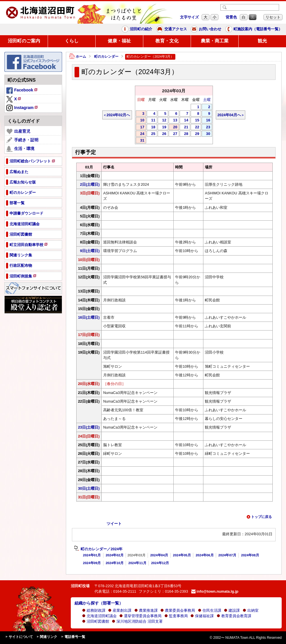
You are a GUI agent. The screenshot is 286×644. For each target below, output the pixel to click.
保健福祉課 (202, 616)
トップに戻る (259, 517)
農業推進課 (146, 610)
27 (173, 134)
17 (140, 127)
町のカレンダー (106, 57)
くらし (72, 41)
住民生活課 (210, 610)
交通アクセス (172, 29)
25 (151, 134)
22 (195, 127)
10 (140, 121)
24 (140, 134)
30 (206, 134)
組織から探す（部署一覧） (99, 603)
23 (206, 127)
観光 (262, 41)
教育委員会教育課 (234, 616)
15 (195, 121)
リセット (273, 17)
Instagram (22, 108)
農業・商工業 (215, 41)
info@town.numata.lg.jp (215, 591)
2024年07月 (227, 555)
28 (184, 134)
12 (162, 121)
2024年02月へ (118, 115)
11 (151, 121)
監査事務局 (176, 616)
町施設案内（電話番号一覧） (254, 29)
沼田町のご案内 (24, 41)
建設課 (232, 610)
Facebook (22, 91)
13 (173, 121)
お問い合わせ (206, 29)
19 (162, 127)
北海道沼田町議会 (99, 616)
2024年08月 (250, 555)
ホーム (78, 57)
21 (184, 127)
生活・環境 (20, 149)
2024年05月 (182, 555)
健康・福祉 (119, 41)
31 (140, 141)
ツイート (114, 524)
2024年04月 (159, 555)
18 (151, 127)
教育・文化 (167, 41)
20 (173, 127)
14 (184, 121)
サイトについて (19, 637)
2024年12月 (160, 563)
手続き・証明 (22, 140)
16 (206, 121)
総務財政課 (94, 610)
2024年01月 (92, 555)
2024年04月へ (229, 115)
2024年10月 (115, 563)
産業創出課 (120, 610)
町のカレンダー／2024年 (98, 549)
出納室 (251, 610)
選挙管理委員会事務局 (140, 616)
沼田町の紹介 (137, 29)
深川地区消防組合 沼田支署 (137, 621)
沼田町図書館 (96, 621)
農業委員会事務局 (178, 610)
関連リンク (47, 637)
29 (195, 134)
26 (162, 134)
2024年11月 (137, 563)
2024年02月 (115, 555)
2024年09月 (92, 563)
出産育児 (18, 132)
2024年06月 (205, 555)
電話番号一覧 (73, 637)
